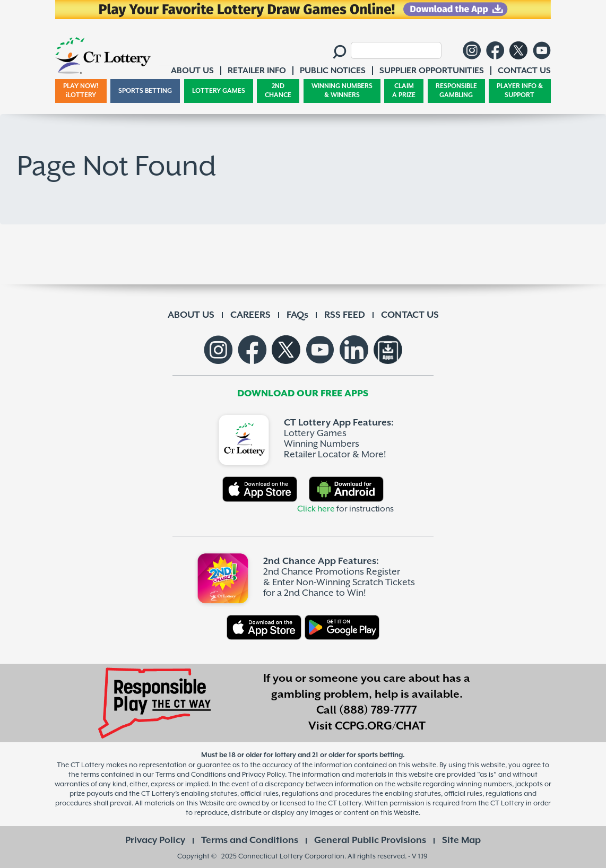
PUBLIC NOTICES (333, 71)
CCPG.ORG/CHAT (380, 726)
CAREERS (250, 315)
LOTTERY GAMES (219, 91)
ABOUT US (191, 315)
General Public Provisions (370, 840)
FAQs (297, 315)
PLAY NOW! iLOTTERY (81, 91)
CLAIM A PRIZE (404, 91)
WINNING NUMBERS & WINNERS (342, 91)
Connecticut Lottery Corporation (291, 856)
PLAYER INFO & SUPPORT (520, 91)
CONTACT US (410, 315)
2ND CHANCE (278, 91)
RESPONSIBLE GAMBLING (456, 91)
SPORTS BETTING (145, 91)
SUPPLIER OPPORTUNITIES (432, 71)
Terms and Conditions (250, 840)
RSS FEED (345, 315)
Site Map (461, 840)
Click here (316, 509)
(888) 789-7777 (378, 710)
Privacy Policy (155, 840)
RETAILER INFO (257, 71)
